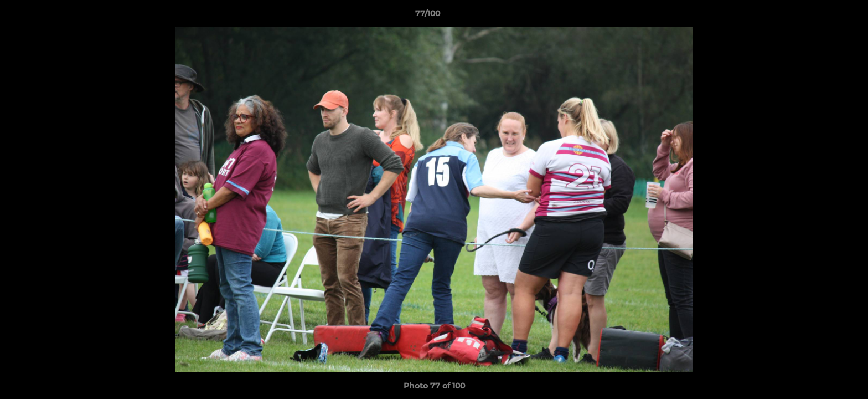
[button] (821, 16)
